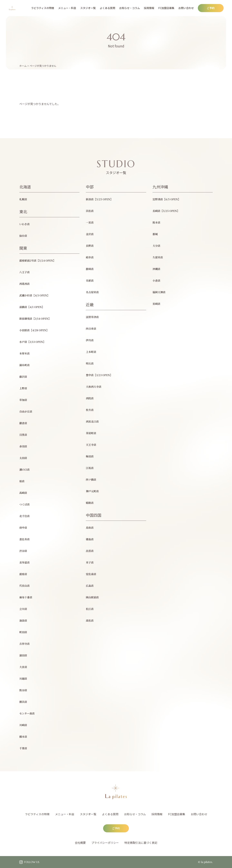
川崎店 (23, 725)
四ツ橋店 (91, 480)
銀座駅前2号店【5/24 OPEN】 (37, 261)
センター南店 (27, 713)
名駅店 (90, 281)
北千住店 (24, 516)
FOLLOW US (32, 862)
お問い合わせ (186, 8)
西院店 (90, 398)
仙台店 (23, 236)
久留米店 (158, 257)
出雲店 (90, 551)
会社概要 (80, 843)
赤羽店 (23, 446)
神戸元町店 (92, 491)
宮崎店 (156, 304)
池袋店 (23, 621)
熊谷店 (23, 690)
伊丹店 (90, 340)
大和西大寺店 (94, 387)
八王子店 (24, 272)
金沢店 (90, 234)
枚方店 (90, 410)
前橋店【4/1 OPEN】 (32, 307)
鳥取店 (90, 528)
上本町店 (91, 352)
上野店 (23, 388)
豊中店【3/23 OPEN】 (99, 375)
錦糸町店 (24, 365)
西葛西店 (24, 284)
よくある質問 (107, 8)
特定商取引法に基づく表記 (141, 843)
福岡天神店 (159, 292)
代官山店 (24, 586)
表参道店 (24, 562)
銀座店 (23, 574)
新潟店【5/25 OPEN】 (99, 199)
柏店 (22, 481)
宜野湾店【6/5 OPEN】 (167, 199)
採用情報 (149, 8)
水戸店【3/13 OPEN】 (32, 342)
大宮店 (23, 667)
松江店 (90, 609)
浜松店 (90, 211)
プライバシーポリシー (105, 843)
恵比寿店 (24, 539)
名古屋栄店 (92, 292)
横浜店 (23, 702)
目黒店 (23, 435)
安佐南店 (91, 574)
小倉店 (156, 281)
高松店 (90, 621)
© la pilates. (205, 862)
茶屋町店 (91, 433)
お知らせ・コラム (130, 8)
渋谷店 (23, 551)
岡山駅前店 (92, 597)
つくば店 (24, 504)
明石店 (90, 363)
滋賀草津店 (92, 317)
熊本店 (156, 222)
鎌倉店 (23, 423)
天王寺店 (91, 445)
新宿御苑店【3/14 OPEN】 (35, 319)
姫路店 (90, 503)
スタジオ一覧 (88, 8)
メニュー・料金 (67, 8)
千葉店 (23, 748)
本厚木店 (24, 353)
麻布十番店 (26, 597)
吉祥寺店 (24, 644)
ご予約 (211, 8)
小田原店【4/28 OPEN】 (34, 330)
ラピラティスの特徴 (43, 8)
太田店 (23, 458)
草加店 (23, 400)
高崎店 (23, 493)
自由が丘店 (26, 412)
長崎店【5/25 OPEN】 (166, 211)
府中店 (23, 528)
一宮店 (90, 222)
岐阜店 (90, 257)
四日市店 (91, 329)
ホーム (23, 66)
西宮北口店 (92, 422)
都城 (155, 234)
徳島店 (90, 539)
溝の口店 (24, 470)
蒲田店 (23, 655)
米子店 (90, 562)
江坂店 (90, 468)
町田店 (23, 632)
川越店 (23, 679)
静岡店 (90, 269)
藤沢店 (23, 377)
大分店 (156, 246)
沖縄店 (156, 269)
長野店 (90, 246)
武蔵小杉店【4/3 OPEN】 (34, 295)
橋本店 (23, 737)
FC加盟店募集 (166, 8)
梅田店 (90, 456)
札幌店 (23, 199)
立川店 (23, 609)
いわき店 (24, 224)
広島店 (90, 586)
